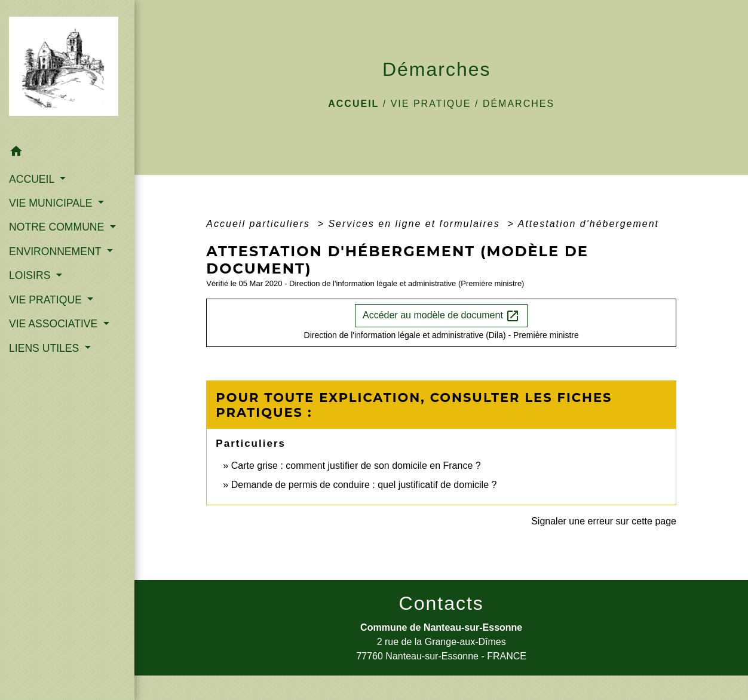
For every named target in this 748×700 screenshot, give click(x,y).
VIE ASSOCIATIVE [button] (55, 324)
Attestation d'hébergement (588, 224)
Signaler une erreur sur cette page (604, 521)
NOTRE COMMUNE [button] (58, 227)
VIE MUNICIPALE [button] (52, 203)
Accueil (353, 104)
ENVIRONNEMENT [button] (56, 251)
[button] (67, 153)
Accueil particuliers (260, 224)
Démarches (519, 104)
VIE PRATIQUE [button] (47, 300)
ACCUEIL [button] (33, 179)
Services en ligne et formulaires (416, 224)
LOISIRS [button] (31, 275)
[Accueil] (67, 70)
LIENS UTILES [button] (45, 348)
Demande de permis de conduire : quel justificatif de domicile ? (364, 485)
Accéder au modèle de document (441, 316)
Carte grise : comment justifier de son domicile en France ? (356, 466)
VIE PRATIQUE (431, 104)
